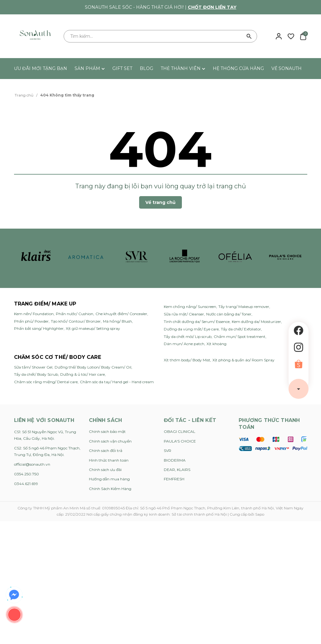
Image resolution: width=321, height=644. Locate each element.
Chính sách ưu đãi (105, 470)
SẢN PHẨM (90, 68)
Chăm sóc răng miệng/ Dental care (46, 382)
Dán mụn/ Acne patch (184, 344)
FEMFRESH (174, 479)
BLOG (146, 68)
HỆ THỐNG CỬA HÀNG (238, 68)
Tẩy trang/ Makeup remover (244, 307)
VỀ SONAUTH (287, 68)
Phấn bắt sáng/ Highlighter (39, 328)
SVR (168, 451)
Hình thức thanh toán (109, 460)
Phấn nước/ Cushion (75, 314)
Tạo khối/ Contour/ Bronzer (76, 321)
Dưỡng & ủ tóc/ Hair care (83, 374)
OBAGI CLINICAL (180, 431)
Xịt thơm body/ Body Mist (187, 360)
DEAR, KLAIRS (177, 470)
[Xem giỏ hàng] (303, 36)
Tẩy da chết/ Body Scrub (36, 374)
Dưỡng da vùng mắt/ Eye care (191, 329)
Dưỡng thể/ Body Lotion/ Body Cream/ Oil (93, 367)
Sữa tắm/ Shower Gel (33, 367)
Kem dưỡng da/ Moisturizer (256, 322)
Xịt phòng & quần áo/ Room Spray (243, 360)
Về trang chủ (160, 202)
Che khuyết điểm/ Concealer (121, 314)
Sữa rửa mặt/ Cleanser (184, 314)
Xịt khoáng (216, 344)
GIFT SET (122, 68)
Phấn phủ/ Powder (31, 321)
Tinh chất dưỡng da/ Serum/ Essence (197, 322)
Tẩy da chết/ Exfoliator (241, 329)
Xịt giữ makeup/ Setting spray (93, 328)
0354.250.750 (27, 474)
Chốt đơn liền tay (212, 7)
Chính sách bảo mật (107, 431)
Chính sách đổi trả (106, 451)
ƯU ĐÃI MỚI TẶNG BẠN (41, 68)
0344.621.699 (26, 484)
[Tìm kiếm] (249, 36)
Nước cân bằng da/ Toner (229, 314)
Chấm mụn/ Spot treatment (240, 337)
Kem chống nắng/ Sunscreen (190, 307)
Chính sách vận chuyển (110, 441)
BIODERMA (175, 460)
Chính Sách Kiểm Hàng (110, 489)
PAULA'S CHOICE (180, 441)
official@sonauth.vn (32, 464)
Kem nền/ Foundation (34, 314)
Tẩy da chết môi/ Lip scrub (188, 337)
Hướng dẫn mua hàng (109, 479)
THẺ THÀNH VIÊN (183, 68)
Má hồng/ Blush (117, 321)
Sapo (260, 514)
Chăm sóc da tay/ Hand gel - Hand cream (117, 382)
